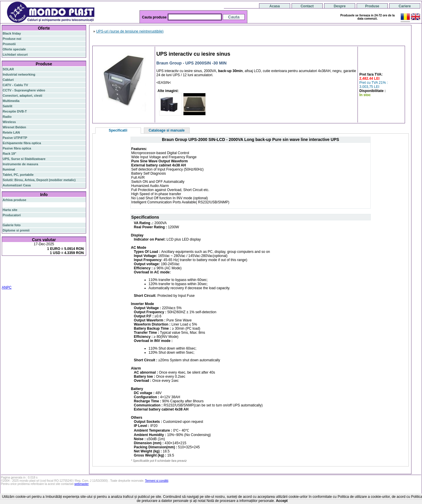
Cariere (405, 6)
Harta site (10, 210)
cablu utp (19, 276)
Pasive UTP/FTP (15, 138)
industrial (10, 280)
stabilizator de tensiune (52, 273)
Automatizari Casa (17, 185)
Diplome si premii (16, 230)
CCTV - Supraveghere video (24, 90)
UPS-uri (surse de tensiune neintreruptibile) (130, 31)
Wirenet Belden (14, 127)
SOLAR (8, 69)
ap (26, 273)
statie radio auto (36, 280)
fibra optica (15, 265)
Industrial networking (19, 74)
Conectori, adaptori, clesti (22, 96)
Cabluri (8, 80)
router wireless (66, 269)
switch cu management (55, 276)
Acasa (274, 6)
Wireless (9, 122)
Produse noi (12, 39)
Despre (340, 6)
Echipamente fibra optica (22, 143)
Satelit (7, 106)
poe (71, 265)
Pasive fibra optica (17, 148)
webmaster (82, 484)
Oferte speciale (14, 49)
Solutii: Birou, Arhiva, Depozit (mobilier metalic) (39, 180)
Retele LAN (11, 132)
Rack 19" (10, 154)
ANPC (7, 287)
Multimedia (11, 101)
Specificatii (118, 130)
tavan (7, 276)
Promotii (9, 44)
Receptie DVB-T (15, 111)
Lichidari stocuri (15, 55)
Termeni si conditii (157, 481)
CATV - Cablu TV (15, 85)
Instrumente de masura (20, 164)
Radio (7, 117)
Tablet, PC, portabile (18, 175)
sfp (31, 273)
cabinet (79, 276)
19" (20, 280)
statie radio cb (60, 280)
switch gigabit (13, 273)
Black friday (12, 33)
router (48, 265)
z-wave (32, 276)
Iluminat (9, 169)
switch (35, 265)
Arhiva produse (15, 200)
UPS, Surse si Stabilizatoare (24, 159)
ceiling (76, 273)
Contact (307, 6)
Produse (372, 6)
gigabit (61, 265)
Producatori (12, 215)
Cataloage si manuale (167, 130)
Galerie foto (12, 225)
